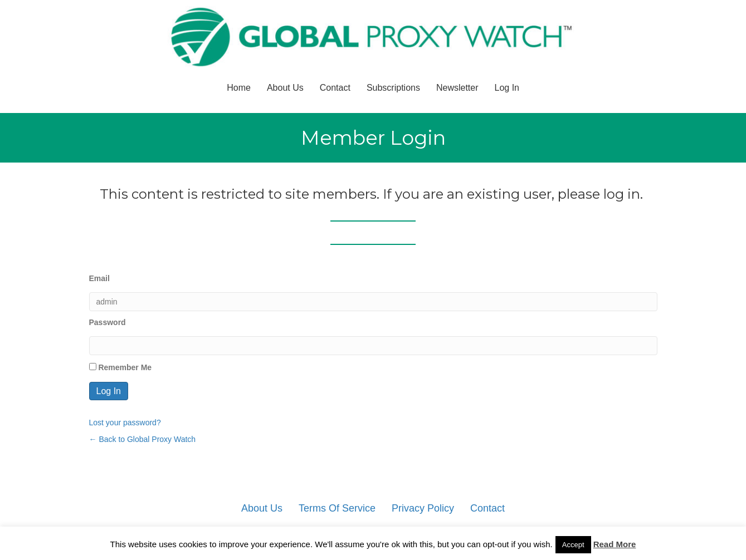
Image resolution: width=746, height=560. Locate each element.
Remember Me (121, 367)
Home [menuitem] (239, 88)
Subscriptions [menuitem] (393, 88)
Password (108, 322)
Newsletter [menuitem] (457, 88)
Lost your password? (125, 423)
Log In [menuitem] (507, 88)
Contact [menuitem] (335, 88)
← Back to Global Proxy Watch (143, 439)
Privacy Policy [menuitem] (423, 508)
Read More (615, 544)
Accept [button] (573, 545)
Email (99, 278)
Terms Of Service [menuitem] (337, 508)
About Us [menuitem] (285, 88)
